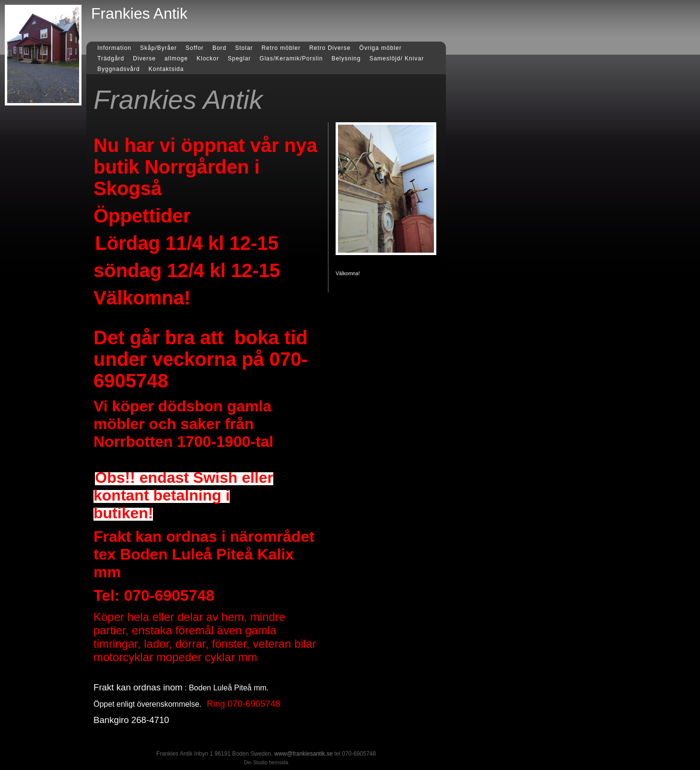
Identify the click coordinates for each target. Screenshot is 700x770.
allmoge (176, 58)
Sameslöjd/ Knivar (397, 58)
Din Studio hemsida (266, 762)
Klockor (208, 58)
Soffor (195, 48)
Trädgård (111, 58)
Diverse (144, 58)
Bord (219, 48)
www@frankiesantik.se (303, 754)
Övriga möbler (380, 48)
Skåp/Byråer (158, 48)
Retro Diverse (330, 48)
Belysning (346, 58)
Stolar (244, 48)
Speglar (239, 58)
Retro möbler (281, 48)
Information (114, 48)
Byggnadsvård (119, 69)
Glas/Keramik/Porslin (291, 58)
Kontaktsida (166, 69)
